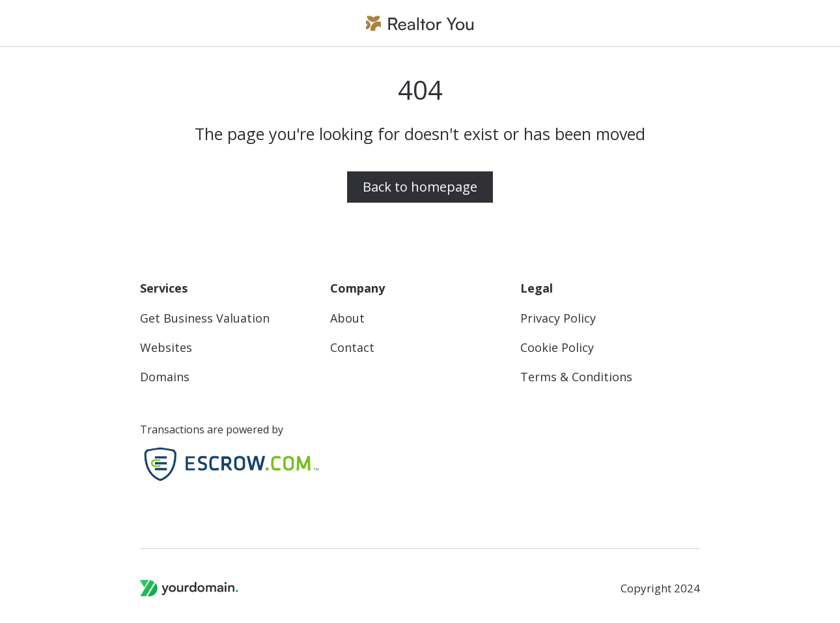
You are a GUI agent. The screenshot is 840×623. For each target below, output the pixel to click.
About (347, 318)
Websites (166, 348)
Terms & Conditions (576, 377)
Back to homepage (420, 187)
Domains (165, 377)
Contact (352, 348)
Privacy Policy (558, 318)
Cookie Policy (557, 348)
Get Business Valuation (205, 318)
